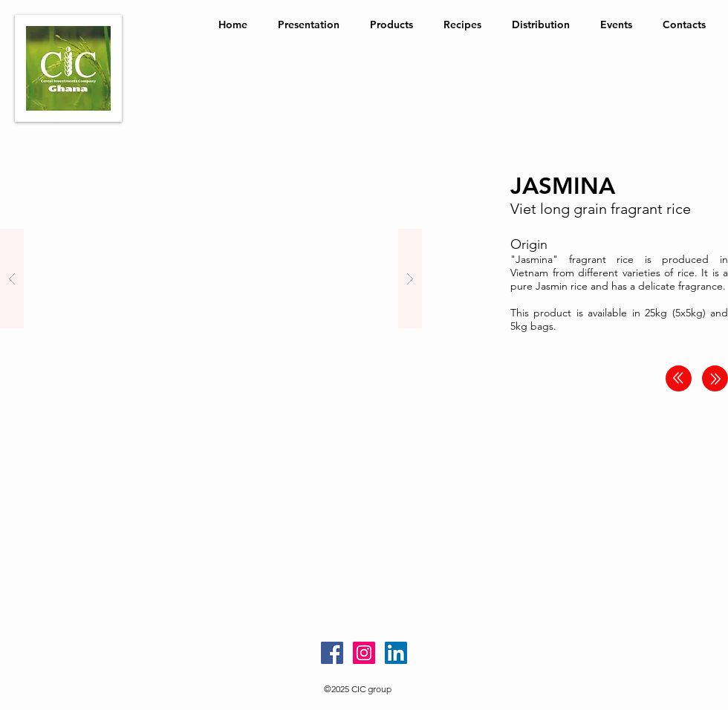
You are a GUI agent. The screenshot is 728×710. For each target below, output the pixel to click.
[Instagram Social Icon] (364, 653)
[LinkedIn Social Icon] (396, 653)
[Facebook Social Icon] (332, 653)
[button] (211, 278)
